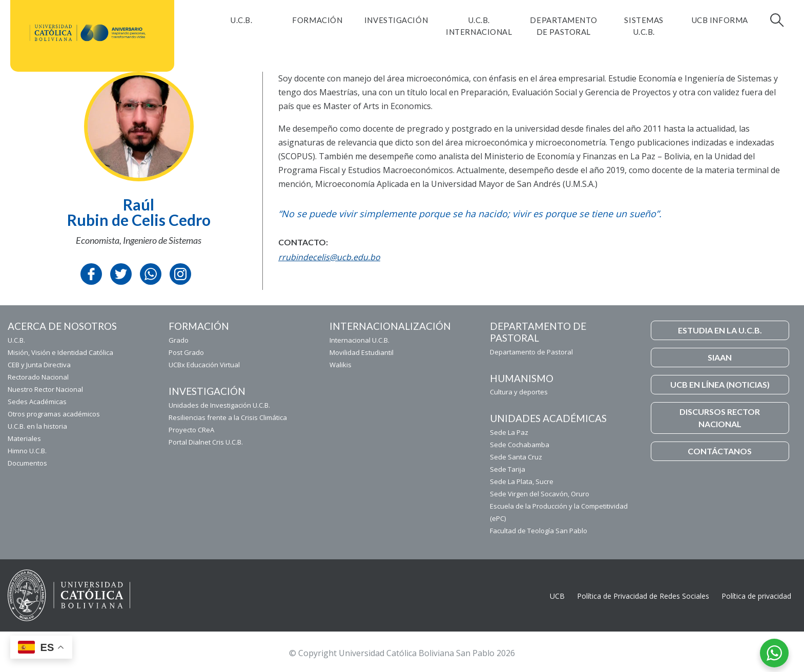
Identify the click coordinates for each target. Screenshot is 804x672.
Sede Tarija (508, 469)
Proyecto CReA (191, 430)
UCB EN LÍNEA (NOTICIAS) (720, 384)
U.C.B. (241, 20)
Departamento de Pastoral (563, 26)
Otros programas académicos (54, 414)
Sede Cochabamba (520, 445)
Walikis (341, 365)
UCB (557, 596)
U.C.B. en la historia (37, 426)
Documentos (27, 463)
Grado (179, 340)
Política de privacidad (756, 596)
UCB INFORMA (720, 20)
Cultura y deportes (519, 392)
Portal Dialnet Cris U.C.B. (206, 442)
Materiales (24, 438)
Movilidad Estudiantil (362, 352)
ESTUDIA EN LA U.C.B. (720, 330)
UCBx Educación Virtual (204, 365)
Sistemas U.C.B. (644, 26)
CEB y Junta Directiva (39, 365)
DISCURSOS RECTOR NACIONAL (720, 418)
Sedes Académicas (37, 402)
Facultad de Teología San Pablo (539, 531)
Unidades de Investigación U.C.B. (219, 405)
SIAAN (720, 357)
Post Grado (186, 352)
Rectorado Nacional (38, 377)
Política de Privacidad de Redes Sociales (643, 596)
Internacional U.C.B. (359, 340)
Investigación (396, 20)
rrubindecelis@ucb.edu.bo (329, 257)
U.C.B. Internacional (479, 26)
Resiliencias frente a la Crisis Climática (228, 417)
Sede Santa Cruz (516, 457)
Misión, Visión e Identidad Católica (60, 352)
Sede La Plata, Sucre (522, 481)
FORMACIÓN (317, 20)
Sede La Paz (509, 432)
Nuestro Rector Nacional (45, 389)
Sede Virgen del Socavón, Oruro (540, 494)
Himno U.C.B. (27, 451)
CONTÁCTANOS (720, 451)
